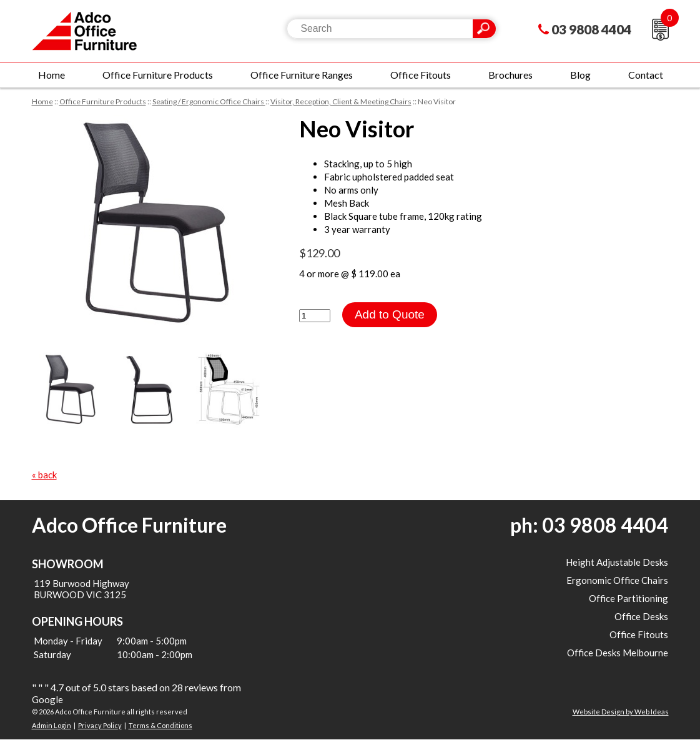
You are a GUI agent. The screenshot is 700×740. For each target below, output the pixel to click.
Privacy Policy (100, 725)
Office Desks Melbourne (618, 653)
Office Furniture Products (158, 75)
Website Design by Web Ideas (621, 712)
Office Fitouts (421, 75)
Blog (580, 75)
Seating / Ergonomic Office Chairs (209, 101)
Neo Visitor (437, 101)
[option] (153, 224)
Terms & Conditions (160, 725)
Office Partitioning (629, 598)
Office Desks (641, 616)
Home (52, 75)
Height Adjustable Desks (617, 562)
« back (44, 475)
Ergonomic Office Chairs (617, 580)
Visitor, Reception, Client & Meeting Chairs (341, 101)
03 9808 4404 (591, 29)
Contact (646, 75)
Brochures (510, 75)
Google (47, 699)
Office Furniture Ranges (302, 75)
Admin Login (52, 725)
